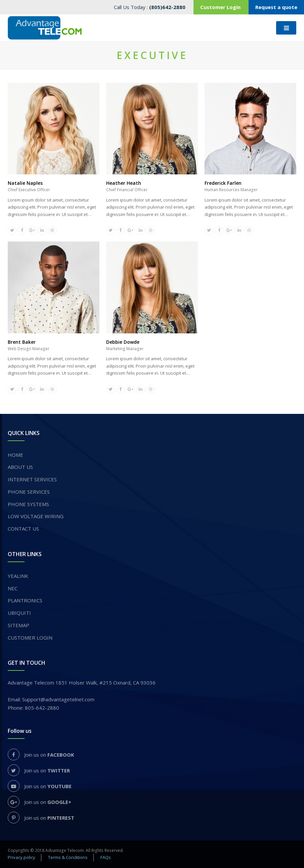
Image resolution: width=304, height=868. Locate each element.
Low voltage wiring (36, 516)
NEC (13, 588)
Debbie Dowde (123, 342)
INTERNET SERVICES (32, 479)
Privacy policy (21, 857)
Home (15, 455)
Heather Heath (124, 183)
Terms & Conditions (68, 857)
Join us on (41, 755)
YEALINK (18, 576)
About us (20, 467)
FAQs (106, 857)
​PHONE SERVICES (29, 492)
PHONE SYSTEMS (28, 504)
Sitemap (18, 625)
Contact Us (23, 529)
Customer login (30, 638)
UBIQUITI (19, 613)
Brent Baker (22, 342)
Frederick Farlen (223, 183)
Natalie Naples (25, 183)
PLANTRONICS (25, 600)
